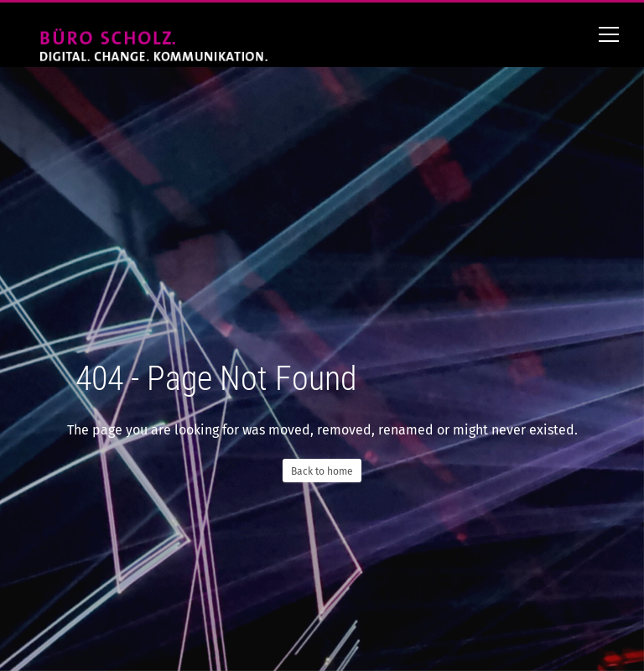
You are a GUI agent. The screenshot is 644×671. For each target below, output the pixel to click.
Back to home (322, 471)
